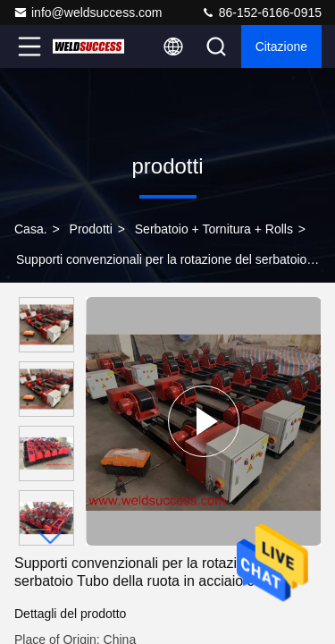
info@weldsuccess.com (88, 13)
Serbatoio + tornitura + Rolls (214, 229)
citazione (281, 47)
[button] (51, 538)
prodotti (91, 229)
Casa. (31, 229)
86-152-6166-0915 (261, 13)
